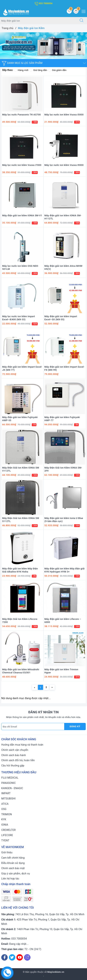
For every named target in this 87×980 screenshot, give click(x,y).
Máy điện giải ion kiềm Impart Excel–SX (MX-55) (61, 318)
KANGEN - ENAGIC (12, 788)
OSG (4, 809)
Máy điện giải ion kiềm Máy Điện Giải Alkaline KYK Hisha (20, 570)
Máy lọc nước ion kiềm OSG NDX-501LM (20, 267)
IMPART (6, 793)
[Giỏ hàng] (76, 11)
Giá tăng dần (38, 70)
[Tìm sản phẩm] (38, 21)
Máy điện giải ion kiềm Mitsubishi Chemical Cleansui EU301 (21, 671)
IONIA (5, 825)
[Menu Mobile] (83, 11)
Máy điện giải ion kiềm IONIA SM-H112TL (63, 217)
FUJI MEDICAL (10, 778)
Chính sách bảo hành (14, 755)
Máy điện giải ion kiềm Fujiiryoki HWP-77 (62, 419)
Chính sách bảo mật (13, 868)
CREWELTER (8, 830)
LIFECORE (7, 835)
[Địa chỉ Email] (33, 727)
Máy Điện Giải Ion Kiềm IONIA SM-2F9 (63, 469)
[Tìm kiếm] (82, 21)
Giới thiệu (7, 852)
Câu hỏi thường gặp (13, 766)
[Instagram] (27, 957)
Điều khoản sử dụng (13, 863)
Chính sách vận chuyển (15, 750)
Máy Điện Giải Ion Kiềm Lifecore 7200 (20, 621)
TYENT (5, 840)
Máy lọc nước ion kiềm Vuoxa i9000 (64, 165)
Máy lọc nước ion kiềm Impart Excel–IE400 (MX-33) (19, 318)
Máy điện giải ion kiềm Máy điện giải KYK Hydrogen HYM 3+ (65, 570)
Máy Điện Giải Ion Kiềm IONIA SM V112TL (21, 469)
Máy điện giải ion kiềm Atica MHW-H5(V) (64, 267)
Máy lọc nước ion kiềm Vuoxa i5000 (64, 115)
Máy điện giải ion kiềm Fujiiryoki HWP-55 (20, 419)
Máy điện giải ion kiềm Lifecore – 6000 (63, 621)
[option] (43, 46)
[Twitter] (12, 957)
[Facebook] (4, 957)
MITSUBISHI (8, 799)
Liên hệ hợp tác (10, 879)
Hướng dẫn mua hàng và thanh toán (22, 745)
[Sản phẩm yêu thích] (69, 11)
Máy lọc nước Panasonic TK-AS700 (21, 115)
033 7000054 (44, 3)
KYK (4, 819)
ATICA (5, 804)
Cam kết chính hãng (13, 858)
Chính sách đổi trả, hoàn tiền (18, 760)
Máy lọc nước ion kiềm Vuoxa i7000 (22, 165)
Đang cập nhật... (19, 944)
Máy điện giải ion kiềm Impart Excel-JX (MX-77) (22, 368)
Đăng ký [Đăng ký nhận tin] (75, 726)
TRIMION (7, 814)
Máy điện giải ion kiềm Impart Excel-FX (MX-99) (65, 368)
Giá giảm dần (57, 70)
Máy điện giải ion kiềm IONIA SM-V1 (22, 215)
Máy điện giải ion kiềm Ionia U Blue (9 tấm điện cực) (64, 520)
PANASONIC (8, 783)
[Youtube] (20, 957)
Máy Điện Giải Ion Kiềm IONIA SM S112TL (21, 520)
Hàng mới (21, 70)
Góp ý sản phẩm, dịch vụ (16, 873)
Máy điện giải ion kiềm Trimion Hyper (61, 671)
